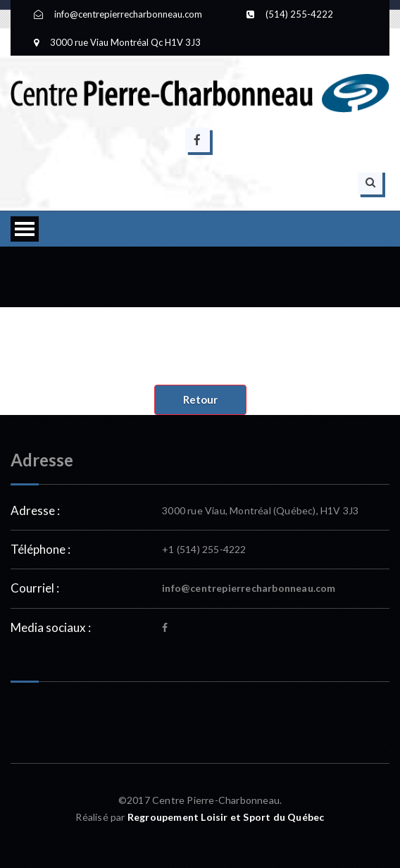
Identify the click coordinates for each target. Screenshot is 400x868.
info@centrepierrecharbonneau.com (249, 588)
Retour (200, 399)
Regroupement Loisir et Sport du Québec (226, 817)
